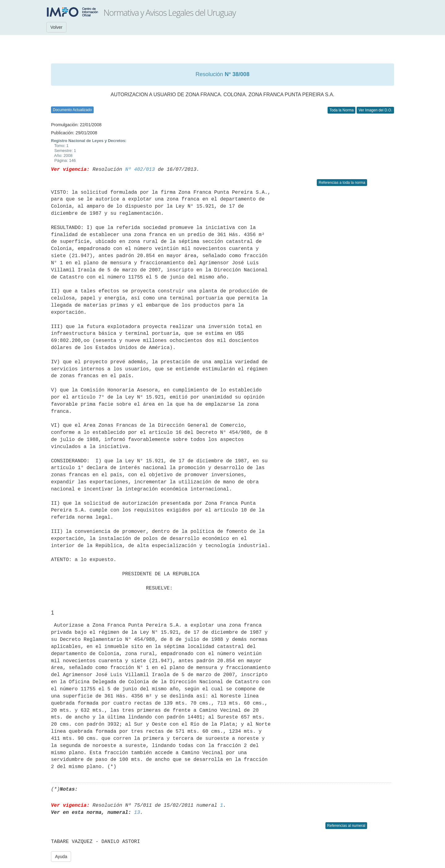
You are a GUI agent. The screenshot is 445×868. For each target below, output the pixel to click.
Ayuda (61, 857)
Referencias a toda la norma (342, 183)
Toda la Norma (341, 110)
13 (137, 813)
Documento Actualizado (72, 110)
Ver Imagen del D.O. (375, 110)
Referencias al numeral (346, 826)
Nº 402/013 (140, 170)
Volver (56, 27)
